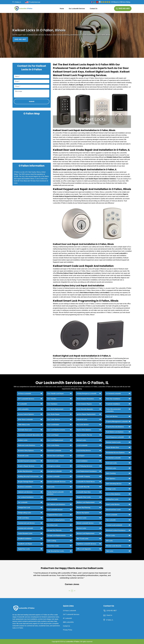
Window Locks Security (114, 546)
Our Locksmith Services (77, 9)
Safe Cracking (111, 473)
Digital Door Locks (24, 549)
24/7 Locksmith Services (26, 399)
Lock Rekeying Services (84, 466)
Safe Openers (111, 479)
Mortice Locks (81, 528)
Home (62, 9)
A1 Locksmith (22, 404)
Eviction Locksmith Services (56, 482)
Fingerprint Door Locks (55, 515)
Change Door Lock (24, 507)
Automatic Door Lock (25, 430)
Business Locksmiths (25, 487)
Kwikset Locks (81, 440)
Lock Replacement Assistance (87, 471)
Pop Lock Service (112, 416)
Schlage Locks (111, 489)
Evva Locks (51, 487)
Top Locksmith (111, 520)
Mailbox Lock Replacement (86, 502)
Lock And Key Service (84, 451)
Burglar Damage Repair (26, 482)
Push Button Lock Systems (115, 432)
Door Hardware (52, 404)
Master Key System (83, 513)
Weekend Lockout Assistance (116, 530)
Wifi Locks (109, 541)
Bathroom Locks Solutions (27, 445)
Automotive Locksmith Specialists (29, 435)
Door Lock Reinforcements (56, 430)
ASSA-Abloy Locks (24, 425)
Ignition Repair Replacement (86, 414)
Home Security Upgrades (85, 409)
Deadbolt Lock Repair (25, 544)
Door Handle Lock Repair (56, 394)
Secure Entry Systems (113, 494)
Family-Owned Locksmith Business (56, 493)
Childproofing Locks (24, 513)
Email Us (109, 615)
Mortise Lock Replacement (86, 533)
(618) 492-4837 (123, 8)
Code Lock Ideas (23, 518)
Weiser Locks (111, 535)
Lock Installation (82, 461)
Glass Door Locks (53, 546)
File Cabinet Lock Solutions (56, 504)
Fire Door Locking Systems (56, 520)
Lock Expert (81, 456)
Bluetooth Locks (23, 456)
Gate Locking (52, 541)
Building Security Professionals (28, 476)
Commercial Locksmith (25, 528)
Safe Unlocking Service (114, 484)
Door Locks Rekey (53, 445)
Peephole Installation (113, 404)
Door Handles (52, 399)
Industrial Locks (82, 419)
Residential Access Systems (115, 453)
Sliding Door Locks (112, 499)
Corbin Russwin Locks (25, 533)
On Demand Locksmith (114, 394)
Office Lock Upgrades (84, 549)
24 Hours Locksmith (25, 394)
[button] (69, 591)
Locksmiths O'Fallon (72, 642)
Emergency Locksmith (55, 471)
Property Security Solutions (115, 427)
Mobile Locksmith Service (85, 523)
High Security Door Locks (56, 551)
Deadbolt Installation (25, 539)
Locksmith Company (83, 476)
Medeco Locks (82, 518)
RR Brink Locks (111, 468)
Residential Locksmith (113, 458)
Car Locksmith (23, 502)
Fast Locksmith (52, 499)
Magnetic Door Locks (84, 497)
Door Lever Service (54, 419)
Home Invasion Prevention (85, 399)
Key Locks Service (83, 425)
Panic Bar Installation (113, 399)
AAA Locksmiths (23, 409)
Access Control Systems (26, 414)
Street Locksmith (112, 515)
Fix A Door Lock (52, 525)
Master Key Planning (83, 507)
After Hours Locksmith (25, 419)
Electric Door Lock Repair (56, 456)
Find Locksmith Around (55, 510)
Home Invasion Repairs (84, 404)
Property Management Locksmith (117, 422)
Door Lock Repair (53, 435)
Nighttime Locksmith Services (86, 544)
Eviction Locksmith (53, 476)
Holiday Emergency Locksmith (87, 394)
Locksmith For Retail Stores (86, 482)
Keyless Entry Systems (84, 430)
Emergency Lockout (54, 466)
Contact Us (94, 9)
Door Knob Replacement (55, 409)
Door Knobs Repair (53, 414)
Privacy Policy (68, 630)
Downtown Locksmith (54, 451)
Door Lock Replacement (55, 440)
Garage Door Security (54, 530)
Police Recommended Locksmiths (113, 410)
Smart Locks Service (113, 504)
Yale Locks (110, 551)
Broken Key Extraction (25, 471)
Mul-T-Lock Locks (83, 539)
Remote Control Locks (113, 442)
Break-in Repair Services (26, 466)
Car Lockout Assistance (26, 497)
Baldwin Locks (23, 440)
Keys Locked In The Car (84, 435)
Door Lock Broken (53, 425)
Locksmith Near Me (83, 487)
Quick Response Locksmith (115, 437)
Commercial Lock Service (26, 523)
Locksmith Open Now (84, 492)
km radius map (32, 137)
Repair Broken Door (113, 447)
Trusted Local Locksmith (114, 525)
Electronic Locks (53, 461)
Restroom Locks (111, 463)
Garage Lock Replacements (56, 535)
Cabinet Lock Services (25, 492)
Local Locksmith (82, 445)
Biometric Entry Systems (26, 451)
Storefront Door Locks (113, 510)
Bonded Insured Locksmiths (27, 461)
